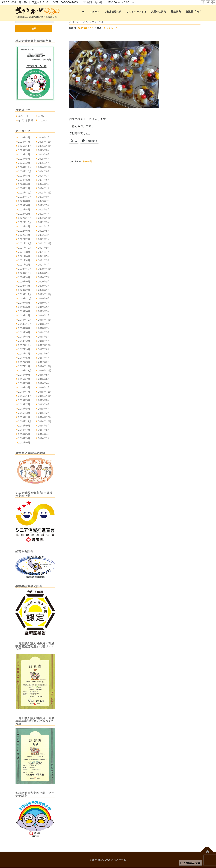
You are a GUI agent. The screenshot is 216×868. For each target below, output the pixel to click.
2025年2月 (24, 163)
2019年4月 (24, 311)
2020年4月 (24, 286)
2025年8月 (44, 150)
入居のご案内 (159, 12)
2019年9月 (44, 299)
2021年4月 (24, 260)
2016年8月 (44, 375)
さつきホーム (111, 28)
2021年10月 (25, 248)
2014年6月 (44, 430)
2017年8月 (44, 349)
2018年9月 (44, 324)
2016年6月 (44, 379)
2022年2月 (24, 239)
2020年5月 (44, 282)
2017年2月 (44, 362)
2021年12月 (25, 244)
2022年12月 (25, 218)
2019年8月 (24, 303)
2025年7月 (24, 155)
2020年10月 (25, 273)
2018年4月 (24, 337)
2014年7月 (24, 430)
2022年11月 (45, 218)
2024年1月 (44, 188)
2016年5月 (24, 383)
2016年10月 (45, 371)
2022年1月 (44, 239)
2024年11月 (45, 167)
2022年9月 (44, 222)
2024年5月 (44, 180)
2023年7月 (44, 201)
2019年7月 (44, 303)
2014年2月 (44, 438)
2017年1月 (24, 366)
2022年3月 (44, 235)
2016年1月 (24, 392)
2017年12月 (25, 345)
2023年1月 (44, 214)
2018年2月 (24, 341)
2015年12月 (45, 392)
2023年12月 (25, 193)
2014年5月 (24, 434)
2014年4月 (44, 434)
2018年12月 (25, 320)
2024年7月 (44, 176)
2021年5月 (44, 256)
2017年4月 (44, 358)
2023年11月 (45, 193)
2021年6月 (24, 256)
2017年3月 (24, 362)
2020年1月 (44, 290)
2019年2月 (24, 316)
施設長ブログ (193, 12)
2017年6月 (44, 354)
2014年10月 (45, 421)
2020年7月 (44, 277)
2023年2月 (24, 214)
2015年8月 (44, 400)
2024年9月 (44, 171)
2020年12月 (25, 269)
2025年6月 (44, 155)
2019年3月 (44, 311)
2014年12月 (45, 417)
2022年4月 (24, 235)
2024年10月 (25, 171)
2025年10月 (45, 146)
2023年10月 (25, 197)
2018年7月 (44, 328)
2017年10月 (45, 345)
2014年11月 (25, 421)
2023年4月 (24, 210)
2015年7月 (24, 405)
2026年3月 (24, 138)
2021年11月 (45, 244)
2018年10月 (25, 324)
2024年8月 (24, 176)
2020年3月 (44, 286)
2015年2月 (44, 413)
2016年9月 (24, 375)
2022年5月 (44, 231)
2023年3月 (44, 210)
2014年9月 (24, 426)
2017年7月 (24, 354)
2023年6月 (24, 205)
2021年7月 (44, 252)
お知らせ (43, 116)
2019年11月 (45, 294)
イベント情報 (26, 121)
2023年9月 (44, 197)
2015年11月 (25, 396)
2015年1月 (24, 417)
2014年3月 (24, 438)
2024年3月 (44, 184)
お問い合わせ (99, 2)
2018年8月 (24, 328)
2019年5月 (44, 307)
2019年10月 (25, 299)
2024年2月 (24, 188)
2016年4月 (44, 383)
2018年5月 (44, 332)
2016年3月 (24, 388)
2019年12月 (25, 294)
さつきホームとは (136, 12)
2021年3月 (44, 260)
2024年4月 (24, 184)
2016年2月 (44, 388)
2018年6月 (24, 332)
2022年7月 (44, 227)
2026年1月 (24, 142)
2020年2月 (24, 290)
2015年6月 (44, 405)
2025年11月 (25, 146)
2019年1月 (44, 316)
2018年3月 (44, 337)
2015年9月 (24, 400)
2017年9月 (24, 349)
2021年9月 (44, 248)
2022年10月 (25, 222)
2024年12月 (25, 167)
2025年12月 (45, 142)
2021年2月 (24, 265)
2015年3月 (24, 413)
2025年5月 (24, 159)
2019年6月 (24, 307)
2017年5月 (24, 358)
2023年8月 (24, 201)
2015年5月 (24, 409)
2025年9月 (24, 150)
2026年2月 (44, 138)
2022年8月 (24, 227)
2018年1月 (44, 341)
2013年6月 (24, 443)
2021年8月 (24, 252)
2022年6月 (24, 231)
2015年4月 (44, 409)
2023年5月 (44, 205)
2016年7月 (24, 379)
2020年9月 (44, 273)
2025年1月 (44, 163)
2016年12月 (45, 366)
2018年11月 (45, 320)
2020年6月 (24, 282)
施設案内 (176, 12)
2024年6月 (24, 180)
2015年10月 (45, 396)
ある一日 (87, 161)
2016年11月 (25, 371)
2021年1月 (44, 265)
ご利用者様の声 (113, 12)
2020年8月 (24, 277)
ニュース (94, 12)
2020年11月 (45, 269)
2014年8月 (44, 426)
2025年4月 (44, 159)
